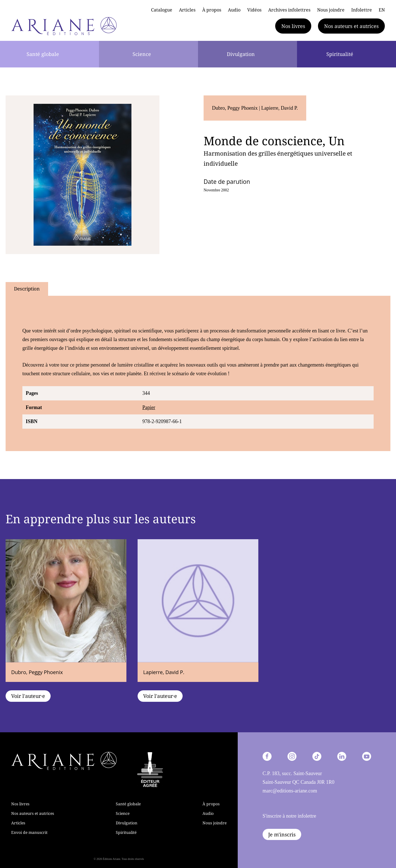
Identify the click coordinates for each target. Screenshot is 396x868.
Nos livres (293, 26)
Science (142, 54)
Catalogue (162, 10)
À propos (212, 10)
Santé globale (43, 54)
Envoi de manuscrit (29, 832)
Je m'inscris (282, 834)
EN (382, 10)
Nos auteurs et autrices (351, 26)
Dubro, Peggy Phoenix (235, 108)
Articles (187, 10)
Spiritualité (340, 54)
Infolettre (362, 10)
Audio (234, 10)
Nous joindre (331, 10)
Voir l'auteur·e (28, 696)
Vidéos (254, 10)
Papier (149, 407)
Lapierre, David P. (280, 108)
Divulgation (241, 54)
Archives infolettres (289, 10)
